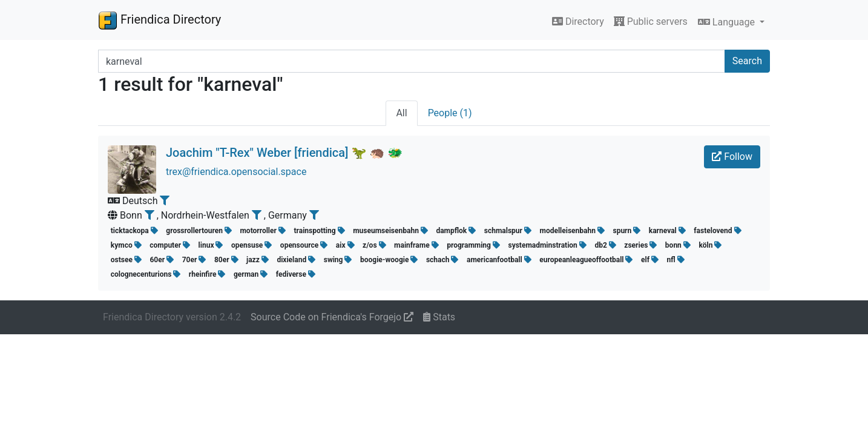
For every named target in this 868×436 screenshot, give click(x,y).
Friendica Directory (159, 20)
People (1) (450, 113)
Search (747, 61)
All (401, 113)
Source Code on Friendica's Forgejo (332, 317)
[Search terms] (412, 61)
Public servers (651, 21)
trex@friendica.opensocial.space (236, 172)
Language (728, 22)
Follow (732, 157)
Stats (439, 317)
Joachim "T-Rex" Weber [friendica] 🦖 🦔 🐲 (284, 153)
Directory (578, 21)
